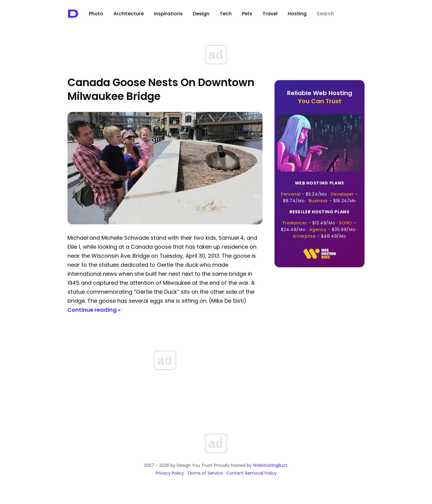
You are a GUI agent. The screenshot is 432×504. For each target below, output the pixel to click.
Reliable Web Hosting (320, 97)
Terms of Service (205, 473)
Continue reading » (94, 310)
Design (201, 14)
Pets (247, 14)
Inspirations (168, 14)
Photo (96, 14)
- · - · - (319, 192)
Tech (226, 14)
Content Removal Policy (251, 473)
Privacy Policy (170, 473)
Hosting (297, 14)
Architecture (129, 14)
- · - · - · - (319, 224)
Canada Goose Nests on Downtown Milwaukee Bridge (161, 89)
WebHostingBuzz (270, 465)
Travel (270, 14)
